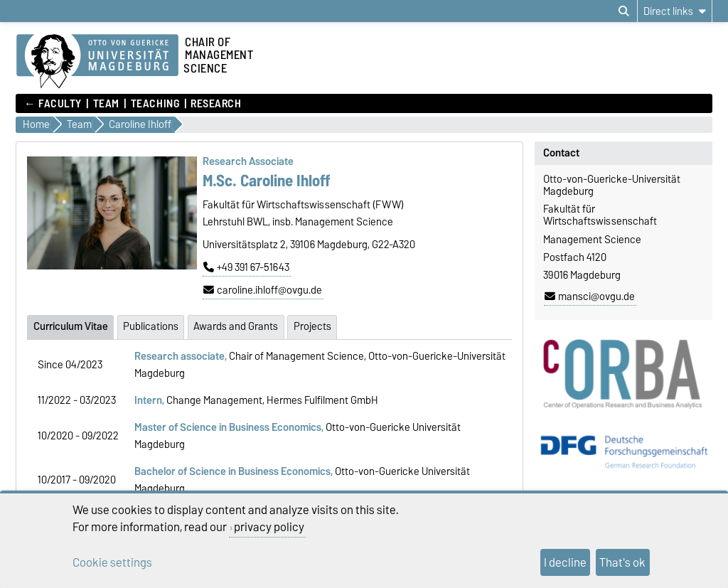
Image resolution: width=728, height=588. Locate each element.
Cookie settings (112, 562)
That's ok (622, 562)
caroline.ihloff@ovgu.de (263, 290)
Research (216, 104)
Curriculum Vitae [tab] (71, 326)
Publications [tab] (151, 326)
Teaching (155, 104)
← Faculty (53, 104)
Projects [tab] (312, 326)
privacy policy (269, 527)
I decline (565, 562)
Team (106, 104)
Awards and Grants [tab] (236, 326)
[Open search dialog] (624, 11)
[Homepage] (97, 62)
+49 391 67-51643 (246, 267)
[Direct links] (675, 11)
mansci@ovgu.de (590, 296)
